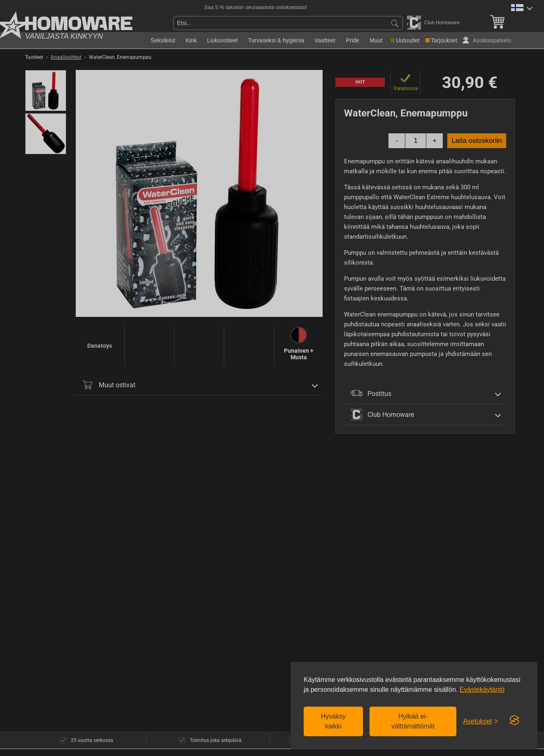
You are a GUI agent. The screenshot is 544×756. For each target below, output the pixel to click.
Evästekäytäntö (482, 690)
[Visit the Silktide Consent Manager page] (514, 721)
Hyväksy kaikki (333, 721)
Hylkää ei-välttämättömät (413, 721)
